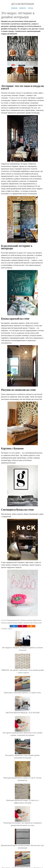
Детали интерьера (23, 4)
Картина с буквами (18, 623)
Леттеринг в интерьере (26, 620)
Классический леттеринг (13, 620)
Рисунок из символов (7, 623)
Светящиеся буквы (28, 623)
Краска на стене (37, 620)
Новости (23, 8)
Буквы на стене (38, 623)
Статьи (31, 8)
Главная (14, 8)
